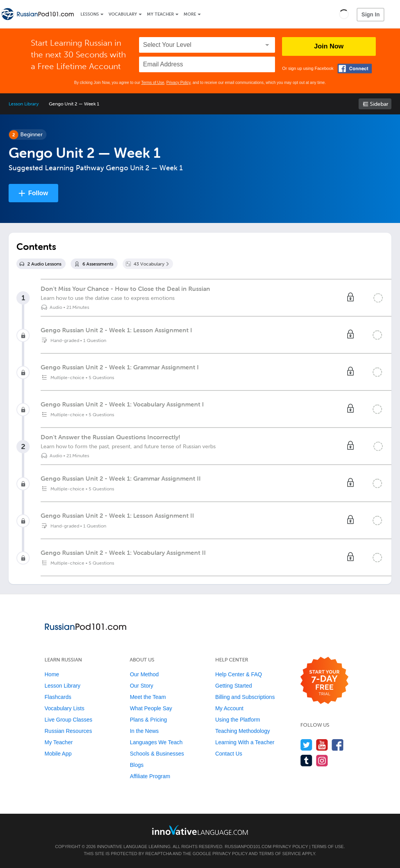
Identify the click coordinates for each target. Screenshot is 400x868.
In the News (144, 731)
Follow (38, 193)
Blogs (137, 765)
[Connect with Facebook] (355, 69)
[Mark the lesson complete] (378, 298)
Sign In (371, 14)
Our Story (141, 686)
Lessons (90, 14)
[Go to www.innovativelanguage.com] (200, 830)
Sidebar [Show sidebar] (379, 104)
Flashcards (58, 697)
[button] (344, 14)
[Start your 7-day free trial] (324, 681)
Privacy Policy (179, 83)
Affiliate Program (150, 776)
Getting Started (234, 686)
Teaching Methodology (243, 731)
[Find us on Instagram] (322, 760)
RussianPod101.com (248, 847)
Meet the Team (148, 697)
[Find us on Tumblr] (306, 760)
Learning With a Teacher (245, 742)
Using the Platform (238, 720)
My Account (229, 708)
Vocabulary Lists (64, 708)
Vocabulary (123, 14)
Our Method (144, 674)
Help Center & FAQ (239, 674)
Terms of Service (280, 854)
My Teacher (160, 14)
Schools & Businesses (157, 754)
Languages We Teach (156, 742)
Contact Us (229, 754)
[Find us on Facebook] (338, 745)
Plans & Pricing (148, 720)
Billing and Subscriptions (245, 697)
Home (52, 674)
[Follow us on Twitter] (306, 745)
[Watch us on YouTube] (322, 745)
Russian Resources (68, 731)
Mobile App (58, 754)
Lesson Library (24, 104)
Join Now (329, 46)
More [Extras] (190, 14)
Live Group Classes (68, 720)
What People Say (151, 708)
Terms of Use (153, 83)
